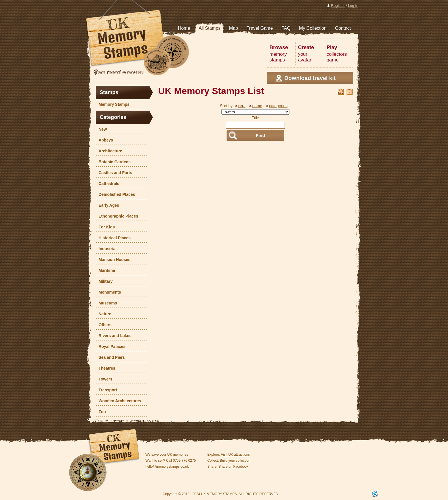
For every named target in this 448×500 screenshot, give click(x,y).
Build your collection (235, 461)
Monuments (108, 292)
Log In (353, 6)
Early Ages (107, 205)
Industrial (106, 249)
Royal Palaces (111, 346)
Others (104, 325)
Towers (104, 379)
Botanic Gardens (113, 162)
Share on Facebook (234, 467)
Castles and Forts (114, 173)
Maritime (105, 270)
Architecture (109, 151)
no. (242, 106)
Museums (106, 303)
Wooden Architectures (118, 401)
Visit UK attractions (235, 455)
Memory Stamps (113, 104)
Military (104, 281)
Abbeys (104, 140)
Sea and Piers (110, 357)
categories (278, 106)
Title (255, 118)
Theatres (105, 368)
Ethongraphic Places (117, 216)
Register (338, 6)
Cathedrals (107, 184)
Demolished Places (115, 194)
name (257, 106)
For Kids (105, 227)
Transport (106, 390)
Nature (103, 314)
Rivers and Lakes (114, 336)
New (101, 129)
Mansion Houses (113, 260)
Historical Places (113, 238)
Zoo (101, 412)
